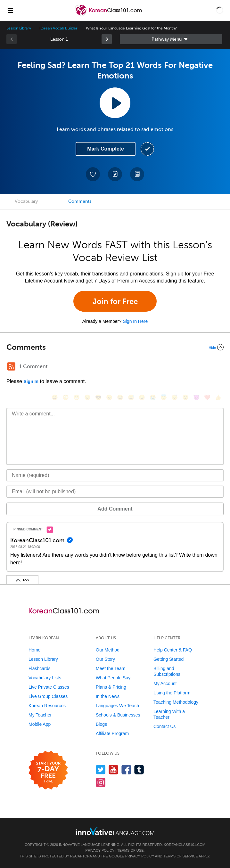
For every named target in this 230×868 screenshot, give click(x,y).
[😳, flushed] (66, 397)
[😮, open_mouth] (185, 397)
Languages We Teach (117, 706)
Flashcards (39, 668)
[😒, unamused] (87, 397)
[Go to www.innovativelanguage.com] (115, 831)
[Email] (115, 492)
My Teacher (40, 715)
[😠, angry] (109, 397)
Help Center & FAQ (173, 650)
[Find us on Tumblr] (139, 770)
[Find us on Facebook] (126, 770)
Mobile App (40, 724)
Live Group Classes (48, 696)
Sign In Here (135, 321)
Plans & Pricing (111, 687)
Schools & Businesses (118, 715)
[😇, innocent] (164, 397)
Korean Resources (47, 706)
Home (34, 650)
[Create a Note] (115, 174)
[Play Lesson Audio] (115, 103)
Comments (80, 201)
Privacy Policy (100, 850)
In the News (108, 696)
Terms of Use (131, 850)
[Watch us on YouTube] (114, 770)
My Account (165, 684)
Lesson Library (19, 28)
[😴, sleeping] (175, 397)
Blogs (101, 724)
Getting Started (168, 659)
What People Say (113, 678)
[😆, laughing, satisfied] (120, 397)
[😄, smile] (55, 397)
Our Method (108, 650)
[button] (220, 10)
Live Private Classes (49, 687)
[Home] (109, 15)
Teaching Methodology (176, 702)
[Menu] (10, 10)
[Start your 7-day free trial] (48, 770)
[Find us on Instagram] (101, 782)
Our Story (105, 659)
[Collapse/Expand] (115, 347)
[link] (107, 39)
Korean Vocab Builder (58, 28)
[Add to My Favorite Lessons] (93, 174)
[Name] (115, 475)
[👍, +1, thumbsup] (218, 397)
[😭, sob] (153, 397)
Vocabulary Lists (45, 678)
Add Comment (115, 509)
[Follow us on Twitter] (101, 770)
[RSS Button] (11, 366)
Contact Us (164, 726)
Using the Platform (172, 693)
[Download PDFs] (137, 174)
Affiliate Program (112, 733)
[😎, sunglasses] (98, 397)
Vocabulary (26, 201)
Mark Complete (106, 149)
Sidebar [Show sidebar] (171, 39)
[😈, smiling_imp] (196, 397)
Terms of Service (181, 856)
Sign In (31, 381)
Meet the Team (111, 668)
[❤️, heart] (207, 397)
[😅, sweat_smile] (131, 397)
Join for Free (115, 301)
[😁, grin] (77, 397)
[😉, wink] (142, 397)
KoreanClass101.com (185, 845)
